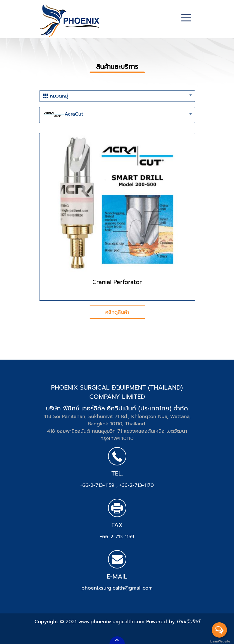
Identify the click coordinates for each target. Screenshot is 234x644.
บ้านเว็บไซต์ (188, 622)
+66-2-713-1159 (98, 485)
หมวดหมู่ (56, 96)
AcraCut (63, 115)
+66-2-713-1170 (137, 485)
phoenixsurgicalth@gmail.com (117, 588)
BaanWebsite (220, 641)
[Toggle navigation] (186, 19)
